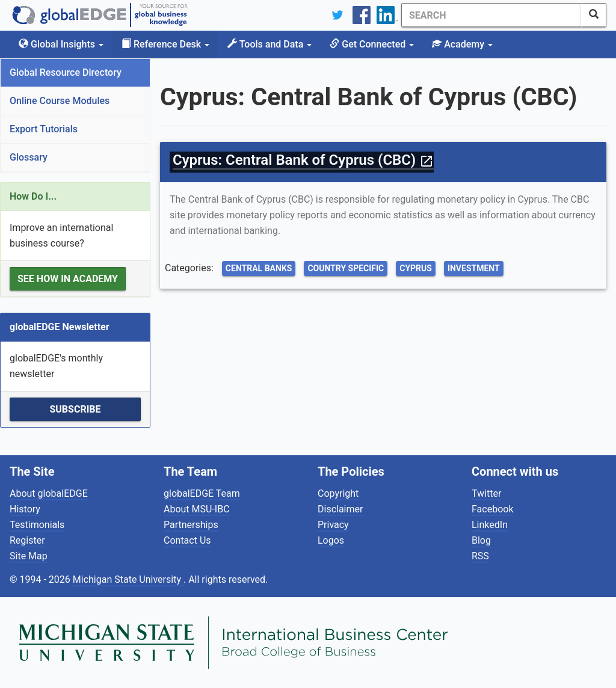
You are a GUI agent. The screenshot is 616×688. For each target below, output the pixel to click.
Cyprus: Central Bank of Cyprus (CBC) (303, 160)
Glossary (29, 157)
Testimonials (37, 525)
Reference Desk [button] (165, 44)
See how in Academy (68, 279)
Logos (331, 540)
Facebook (492, 509)
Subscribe (75, 409)
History (25, 509)
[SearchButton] (594, 15)
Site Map (29, 556)
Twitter (486, 493)
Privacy (333, 525)
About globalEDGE (49, 493)
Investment (474, 268)
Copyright (338, 493)
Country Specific (346, 268)
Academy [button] (462, 44)
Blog (481, 540)
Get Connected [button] (372, 44)
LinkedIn (490, 525)
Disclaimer (340, 509)
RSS (480, 556)
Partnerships (191, 525)
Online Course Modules (60, 101)
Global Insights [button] (61, 44)
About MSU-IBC (197, 509)
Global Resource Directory (66, 72)
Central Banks (259, 268)
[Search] (491, 15)
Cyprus (416, 268)
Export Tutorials (44, 129)
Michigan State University (128, 579)
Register (27, 540)
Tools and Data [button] (269, 44)
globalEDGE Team (202, 493)
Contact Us (187, 540)
